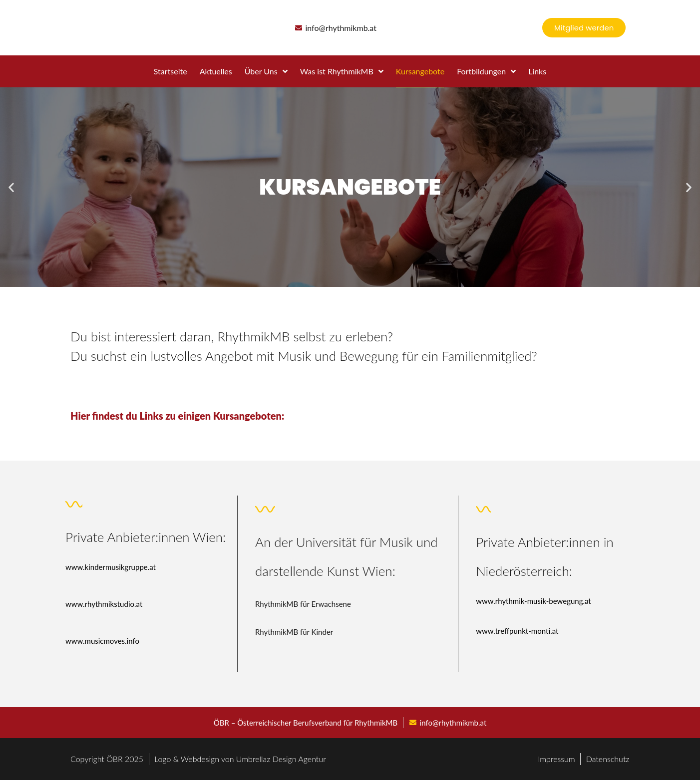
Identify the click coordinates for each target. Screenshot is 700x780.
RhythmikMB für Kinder (294, 632)
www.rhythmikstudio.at (104, 604)
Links (537, 71)
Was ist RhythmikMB (342, 71)
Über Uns (266, 71)
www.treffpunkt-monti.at (517, 631)
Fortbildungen (486, 71)
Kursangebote (420, 71)
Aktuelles (216, 71)
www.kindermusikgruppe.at (111, 567)
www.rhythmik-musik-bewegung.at (533, 601)
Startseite (171, 71)
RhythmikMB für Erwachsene (303, 604)
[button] (11, 187)
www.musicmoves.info (102, 641)
